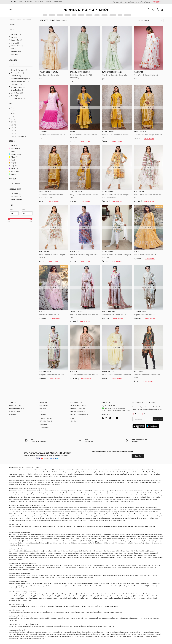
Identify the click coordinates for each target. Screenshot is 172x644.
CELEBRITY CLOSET (46, 418)
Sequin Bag (133, 598)
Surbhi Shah (85, 541)
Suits (45, 584)
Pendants (132, 594)
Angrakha (18, 586)
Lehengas (12, 575)
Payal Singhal (118, 539)
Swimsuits (20, 578)
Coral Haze (95, 567)
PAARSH (140, 555)
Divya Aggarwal (95, 541)
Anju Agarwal (35, 485)
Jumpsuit (44, 586)
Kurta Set (59, 606)
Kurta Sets (26, 575)
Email (136, 414)
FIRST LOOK (58, 2)
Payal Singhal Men (150, 555)
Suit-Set (119, 584)
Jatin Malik (139, 553)
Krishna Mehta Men (69, 553)
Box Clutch (141, 598)
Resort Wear (134, 575)
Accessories (52, 586)
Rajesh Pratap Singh (16, 539)
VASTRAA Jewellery (94, 565)
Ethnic (87, 586)
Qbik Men (131, 553)
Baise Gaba (149, 534)
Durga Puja (77, 626)
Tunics (91, 575)
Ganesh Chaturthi (67, 626)
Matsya (44, 543)
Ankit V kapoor (49, 551)
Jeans (137, 584)
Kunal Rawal (143, 551)
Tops (80, 575)
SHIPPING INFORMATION (78, 406)
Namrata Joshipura (49, 541)
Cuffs (25, 594)
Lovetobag (42, 567)
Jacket (73, 612)
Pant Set (144, 586)
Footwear (12, 588)
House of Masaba (14, 543)
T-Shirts (107, 584)
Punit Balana (146, 537)
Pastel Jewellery (40, 596)
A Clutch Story (61, 567)
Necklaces (12, 594)
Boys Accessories (116, 612)
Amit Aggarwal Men (106, 553)
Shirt (83, 612)
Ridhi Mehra (158, 534)
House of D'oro (154, 565)
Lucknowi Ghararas (134, 526)
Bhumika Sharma (62, 541)
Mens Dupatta (35, 586)
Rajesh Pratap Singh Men (77, 551)
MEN (20, 2)
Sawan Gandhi (36, 543)
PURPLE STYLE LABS (15, 406)
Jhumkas (113, 596)
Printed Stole (27, 600)
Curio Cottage (13, 565)
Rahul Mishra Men (23, 557)
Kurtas (40, 584)
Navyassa (66, 618)
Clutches (42, 598)
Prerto (32, 570)
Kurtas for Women (42, 575)
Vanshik (89, 551)
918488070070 (158, 2)
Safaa (90, 543)
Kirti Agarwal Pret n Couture (150, 618)
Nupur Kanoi (105, 537)
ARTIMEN (25, 555)
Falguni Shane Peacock (94, 534)
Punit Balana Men (93, 553)
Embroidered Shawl (15, 600)
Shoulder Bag (124, 598)
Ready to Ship (79, 578)
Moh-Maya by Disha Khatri (34, 565)
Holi (15, 626)
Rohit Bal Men (120, 551)
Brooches (23, 588)
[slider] (9, 219)
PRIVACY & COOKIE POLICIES (80, 415)
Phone (145, 414)
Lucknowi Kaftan (69, 526)
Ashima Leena (157, 539)
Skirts (149, 575)
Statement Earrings (90, 596)
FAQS (72, 418)
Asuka (136, 551)
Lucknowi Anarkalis (120, 526)
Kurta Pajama (145, 584)
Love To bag (58, 565)
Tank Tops (78, 480)
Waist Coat (63, 584)
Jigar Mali (111, 543)
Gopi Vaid (157, 541)
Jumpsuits (12, 578)
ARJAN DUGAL (50, 555)
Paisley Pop (151, 567)
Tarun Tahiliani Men (120, 553)
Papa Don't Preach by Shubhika (121, 537)
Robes (96, 584)
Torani (50, 543)
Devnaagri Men (81, 553)
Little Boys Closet (56, 618)
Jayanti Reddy (50, 537)
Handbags (49, 598)
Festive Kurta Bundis (112, 586)
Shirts (28, 584)
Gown (65, 575)
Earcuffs (80, 594)
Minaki (11, 567)
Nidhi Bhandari (71, 567)
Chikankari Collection (148, 526)
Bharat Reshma (41, 553)
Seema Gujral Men (73, 557)
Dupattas (27, 578)
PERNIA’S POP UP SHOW (16, 409)
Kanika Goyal (123, 541)
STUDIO (48, 2)
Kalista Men (84, 555)
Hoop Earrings (128, 596)
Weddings (93, 626)
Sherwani (34, 584)
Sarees (33, 575)
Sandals (17, 598)
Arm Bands (106, 594)
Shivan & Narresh (22, 537)
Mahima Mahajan (82, 537)
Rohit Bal (56, 539)
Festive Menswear (134, 586)
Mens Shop (124, 586)
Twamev (151, 551)
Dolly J (83, 534)
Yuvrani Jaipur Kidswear (79, 618)
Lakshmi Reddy (44, 618)
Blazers (113, 584)
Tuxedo (11, 586)
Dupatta (22, 468)
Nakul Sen (97, 537)
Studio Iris (130, 543)
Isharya (22, 565)
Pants (50, 584)
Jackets (155, 575)
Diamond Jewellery (66, 596)
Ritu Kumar (49, 539)
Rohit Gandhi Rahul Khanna (143, 539)
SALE (41, 412)
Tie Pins (70, 584)
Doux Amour (51, 567)
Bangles (42, 594)
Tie (17, 588)
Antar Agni (50, 534)
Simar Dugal (57, 543)
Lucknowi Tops (81, 526)
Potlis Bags (34, 598)
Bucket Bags (99, 598)
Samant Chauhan (74, 541)
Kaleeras (73, 594)
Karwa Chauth (103, 626)
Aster (103, 565)
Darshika (50, 553)
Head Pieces (88, 594)
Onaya (31, 537)
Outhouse (83, 565)
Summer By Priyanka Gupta (135, 534)
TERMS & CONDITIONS (78, 412)
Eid (32, 626)
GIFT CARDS (43, 415)
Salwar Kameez (31, 480)
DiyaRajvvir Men (61, 555)
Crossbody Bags (89, 598)
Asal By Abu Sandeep (73, 534)
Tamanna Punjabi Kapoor (143, 543)
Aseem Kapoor (24, 545)
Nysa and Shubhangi (149, 482)
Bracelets (31, 594)
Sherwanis (53, 575)
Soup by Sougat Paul (145, 541)
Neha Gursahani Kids (105, 618)
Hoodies (90, 584)
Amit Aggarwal (36, 541)
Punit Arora (12, 557)
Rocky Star (106, 534)
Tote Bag (115, 598)
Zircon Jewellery (29, 596)
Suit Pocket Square (80, 584)
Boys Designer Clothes (16, 612)
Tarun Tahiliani (107, 539)
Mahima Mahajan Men (120, 555)
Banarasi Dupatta (14, 526)
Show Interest (85, 141)
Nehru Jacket (21, 584)
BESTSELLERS (44, 406)
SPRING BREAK (95, 557)
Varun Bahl (18, 541)
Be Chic (88, 567)
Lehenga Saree (51, 578)
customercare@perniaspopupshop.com (117, 410)
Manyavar (12, 537)
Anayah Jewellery (31, 567)
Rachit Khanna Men (15, 555)
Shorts (101, 584)
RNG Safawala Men (36, 557)
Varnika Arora (49, 565)
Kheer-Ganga (13, 553)
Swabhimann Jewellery (130, 565)
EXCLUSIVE (43, 409)
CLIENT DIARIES (44, 427)
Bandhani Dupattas (28, 526)
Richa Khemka (98, 543)
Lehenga (27, 606)
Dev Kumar (58, 553)
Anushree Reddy (60, 534)
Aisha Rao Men (40, 555)
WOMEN (13, 2)
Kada (161, 596)
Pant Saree (69, 578)
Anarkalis (19, 575)
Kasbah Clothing (95, 555)
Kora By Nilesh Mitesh (16, 559)
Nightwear (35, 578)
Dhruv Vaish (29, 551)
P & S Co (20, 618)
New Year (112, 626)
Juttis (27, 598)
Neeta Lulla (27, 541)
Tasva (11, 551)
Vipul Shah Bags (105, 567)
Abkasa (31, 555)
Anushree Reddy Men (150, 553)
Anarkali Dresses (74, 606)
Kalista (59, 537)
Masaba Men (132, 555)
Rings (37, 594)
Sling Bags (79, 598)
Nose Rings (57, 594)
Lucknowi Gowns (93, 526)
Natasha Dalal (22, 534)
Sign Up (138, 456)
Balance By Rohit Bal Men (124, 557)
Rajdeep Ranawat (157, 537)
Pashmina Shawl (151, 598)
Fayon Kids (12, 618)
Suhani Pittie (13, 570)
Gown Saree (61, 578)
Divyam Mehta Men (62, 551)
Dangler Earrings (103, 596)
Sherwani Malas (71, 586)
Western (92, 586)
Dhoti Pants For (92, 606)
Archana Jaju (83, 543)
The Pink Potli (68, 565)
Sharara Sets (73, 575)
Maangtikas (65, 594)
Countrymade (39, 551)
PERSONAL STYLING (46, 421)
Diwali (11, 626)
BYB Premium (13, 620)
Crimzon (38, 570)
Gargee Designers (74, 555)
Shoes (12, 598)
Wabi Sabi (129, 551)
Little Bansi (27, 618)
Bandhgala (26, 586)
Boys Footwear (104, 612)
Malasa (65, 543)
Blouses (42, 578)
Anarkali (39, 480)
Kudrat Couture (106, 555)
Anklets (113, 594)
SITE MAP (73, 421)
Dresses (60, 575)
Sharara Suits (51, 606)
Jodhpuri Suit (155, 584)
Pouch (55, 598)
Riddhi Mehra (28, 539)
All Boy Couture (134, 618)
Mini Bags (108, 598)
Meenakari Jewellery (142, 594)
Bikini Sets (143, 575)
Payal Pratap (136, 537)
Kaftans (85, 575)
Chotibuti (35, 618)
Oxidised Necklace (153, 596)
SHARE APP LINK (158, 419)
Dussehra (57, 626)
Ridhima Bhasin (39, 539)
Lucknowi (18, 19)
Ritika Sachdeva (23, 570)
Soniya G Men (84, 557)
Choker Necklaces (140, 596)
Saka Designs (124, 618)
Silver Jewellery (78, 596)
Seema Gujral (85, 539)
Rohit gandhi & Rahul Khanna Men (104, 551)
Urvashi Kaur (14, 545)
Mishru (91, 537)
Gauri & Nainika (39, 537)
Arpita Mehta (26, 543)
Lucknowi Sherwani (106, 526)
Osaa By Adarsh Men (118, 534)
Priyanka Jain (133, 541)
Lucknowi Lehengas (42, 526)
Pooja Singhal (32, 534)
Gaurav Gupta (128, 539)
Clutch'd (76, 565)
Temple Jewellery (52, 596)
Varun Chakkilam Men (155, 557)
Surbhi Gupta (73, 543)
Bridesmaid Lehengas (101, 575)
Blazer (78, 612)
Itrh (105, 543)
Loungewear (61, 586)
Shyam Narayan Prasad (110, 541)
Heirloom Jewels (122, 594)
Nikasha (11, 541)
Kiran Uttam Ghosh (68, 537)
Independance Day (24, 626)
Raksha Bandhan (40, 626)
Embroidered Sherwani (62, 612)
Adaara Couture (120, 543)
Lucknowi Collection (56, 526)
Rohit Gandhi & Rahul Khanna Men (54, 557)
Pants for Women (124, 575)
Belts (23, 598)
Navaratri (50, 626)
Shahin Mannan (157, 543)
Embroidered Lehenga (38, 606)
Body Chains (97, 594)
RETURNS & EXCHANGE (78, 409)
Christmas (86, 626)
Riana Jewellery (19, 567)
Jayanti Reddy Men (140, 557)
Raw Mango (13, 534)
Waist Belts (62, 598)
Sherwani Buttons (129, 584)
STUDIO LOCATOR (14, 412)
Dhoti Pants (113, 575)
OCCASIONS (44, 424)
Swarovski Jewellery (15, 596)
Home (11, 19)
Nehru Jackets (41, 612)
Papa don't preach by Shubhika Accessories (132, 567)
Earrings (19, 594)
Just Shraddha (143, 565)
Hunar (108, 565)
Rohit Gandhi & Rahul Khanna (70, 539)
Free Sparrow (93, 618)
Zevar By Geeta (116, 565)
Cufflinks (81, 586)
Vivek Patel (18, 485)
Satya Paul (42, 534)
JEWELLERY (28, 2)
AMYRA (114, 567)
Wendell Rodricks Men (108, 557)
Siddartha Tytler (96, 539)
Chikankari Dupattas (126, 512)
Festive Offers (89, 578)
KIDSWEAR (39, 2)
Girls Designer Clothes (16, 606)
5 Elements (81, 567)
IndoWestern (100, 586)
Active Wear (152, 586)
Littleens (116, 618)
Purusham (32, 553)
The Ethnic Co (23, 553)
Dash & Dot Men (19, 551)
